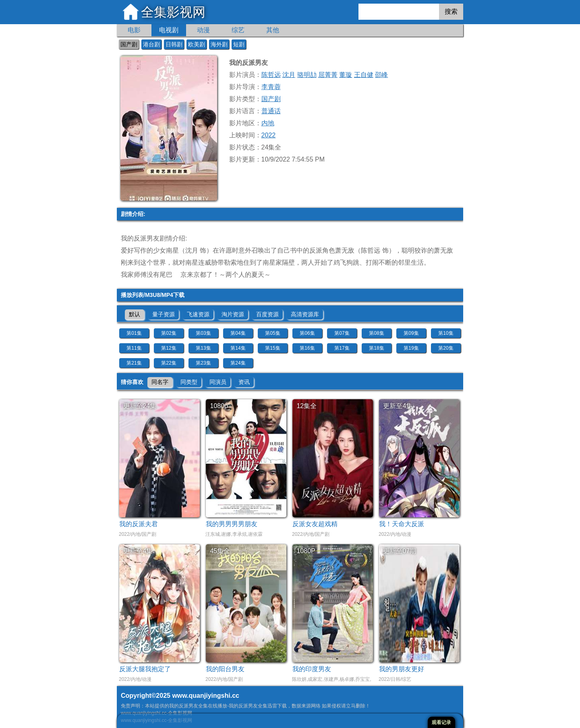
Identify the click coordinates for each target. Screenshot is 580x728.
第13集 (203, 348)
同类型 (189, 382)
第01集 (134, 333)
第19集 (411, 348)
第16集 (307, 348)
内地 (268, 123)
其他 (273, 30)
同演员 (218, 382)
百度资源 (267, 314)
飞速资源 (198, 314)
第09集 (411, 333)
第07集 (342, 333)
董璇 (346, 75)
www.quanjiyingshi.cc (206, 696)
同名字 (160, 382)
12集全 (307, 406)
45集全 (220, 551)
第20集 (446, 348)
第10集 (446, 333)
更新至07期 (400, 551)
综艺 (238, 30)
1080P (306, 551)
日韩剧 (174, 44)
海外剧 (219, 44)
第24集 (238, 363)
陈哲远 (271, 75)
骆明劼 (307, 75)
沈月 (289, 75)
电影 (134, 30)
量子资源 (164, 314)
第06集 (307, 333)
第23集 (203, 363)
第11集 (134, 348)
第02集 (169, 333)
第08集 (376, 333)
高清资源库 (305, 314)
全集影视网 (173, 12)
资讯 (244, 382)
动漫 (203, 30)
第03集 (203, 333)
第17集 (342, 348)
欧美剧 (197, 44)
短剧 (239, 44)
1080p (219, 406)
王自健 (364, 75)
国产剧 (129, 44)
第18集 (376, 348)
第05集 (272, 333)
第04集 (238, 333)
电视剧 (169, 30)
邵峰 (381, 75)
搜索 (451, 11)
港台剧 (151, 44)
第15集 (272, 348)
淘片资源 (233, 314)
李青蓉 (271, 87)
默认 (135, 314)
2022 (269, 135)
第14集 (238, 348)
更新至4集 (398, 406)
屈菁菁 (328, 75)
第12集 (169, 348)
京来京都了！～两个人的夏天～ (226, 275)
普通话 (271, 111)
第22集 (169, 363)
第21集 (134, 363)
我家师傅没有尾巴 (147, 275)
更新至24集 (140, 406)
